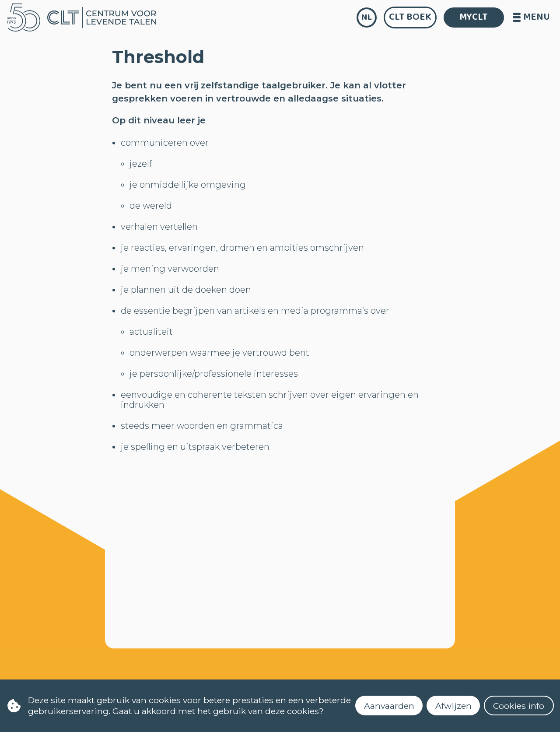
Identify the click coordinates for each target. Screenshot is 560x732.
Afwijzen (453, 706)
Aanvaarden (389, 706)
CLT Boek (410, 17)
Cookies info (519, 706)
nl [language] (367, 17)
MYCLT (474, 17)
